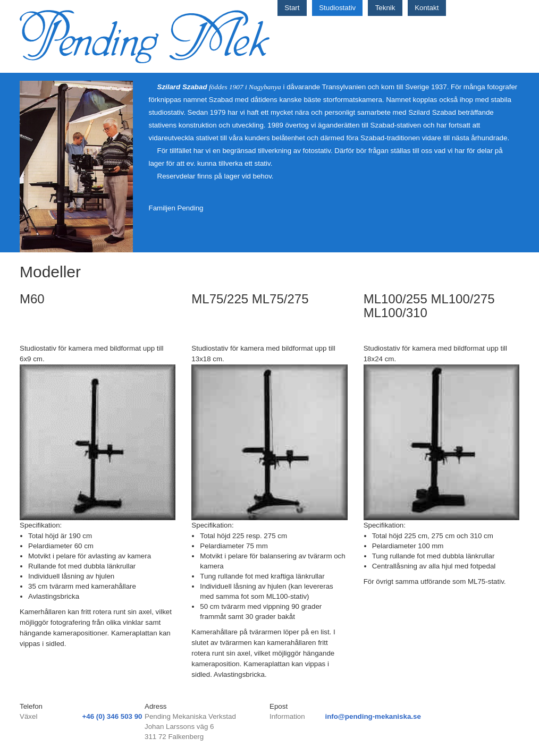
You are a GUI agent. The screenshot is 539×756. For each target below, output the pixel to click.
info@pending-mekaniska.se (373, 716)
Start (292, 8)
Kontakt (427, 8)
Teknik (385, 8)
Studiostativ (337, 8)
